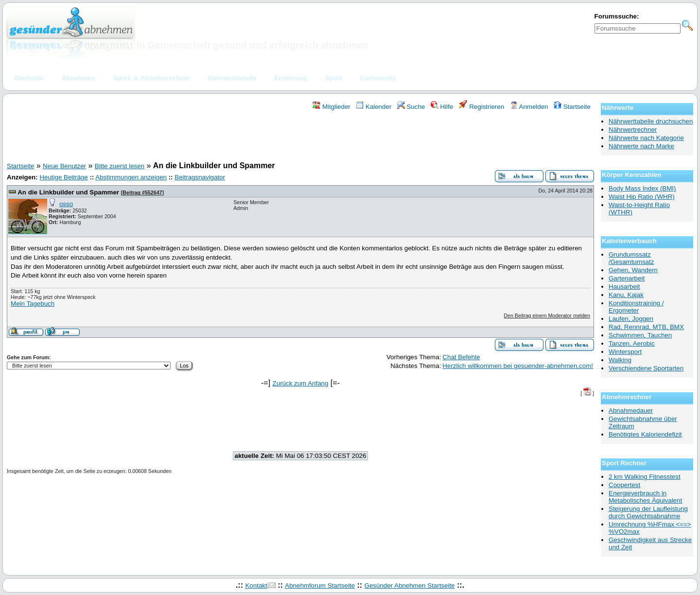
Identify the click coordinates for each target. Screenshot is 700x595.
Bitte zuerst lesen (120, 166)
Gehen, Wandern (633, 270)
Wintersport (625, 352)
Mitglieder (331, 107)
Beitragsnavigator (200, 177)
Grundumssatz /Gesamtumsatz (631, 258)
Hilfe (442, 107)
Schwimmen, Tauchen (640, 335)
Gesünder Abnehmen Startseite (410, 586)
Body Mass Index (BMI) (642, 188)
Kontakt (256, 586)
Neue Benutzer (64, 166)
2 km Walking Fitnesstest (645, 477)
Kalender (374, 107)
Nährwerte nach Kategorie (646, 138)
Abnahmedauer (631, 411)
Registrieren (482, 107)
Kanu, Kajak (626, 295)
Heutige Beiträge (63, 177)
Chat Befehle (461, 357)
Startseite (572, 107)
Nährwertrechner (633, 130)
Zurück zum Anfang (301, 383)
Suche (411, 107)
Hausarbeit (624, 287)
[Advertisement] (300, 138)
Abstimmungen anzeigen (131, 177)
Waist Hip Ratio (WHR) (642, 197)
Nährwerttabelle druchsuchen (651, 121)
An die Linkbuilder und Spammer (68, 192)
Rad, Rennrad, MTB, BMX (646, 327)
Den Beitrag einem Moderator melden (547, 315)
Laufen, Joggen (631, 319)
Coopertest (624, 485)
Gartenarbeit (627, 278)
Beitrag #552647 (142, 192)
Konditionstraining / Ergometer (636, 307)
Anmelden (529, 107)
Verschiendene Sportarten (646, 368)
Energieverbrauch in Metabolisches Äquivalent (645, 497)
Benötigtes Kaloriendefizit (645, 434)
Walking (620, 360)
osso (66, 204)
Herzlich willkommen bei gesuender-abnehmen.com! (518, 366)
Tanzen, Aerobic (632, 343)
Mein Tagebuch (33, 304)
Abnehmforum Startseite (320, 586)
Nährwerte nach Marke (641, 146)
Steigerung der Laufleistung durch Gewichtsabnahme (648, 512)
